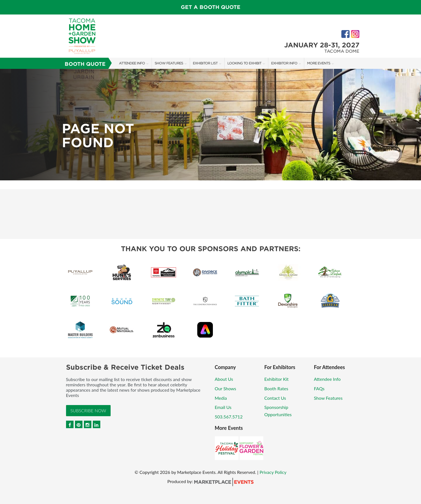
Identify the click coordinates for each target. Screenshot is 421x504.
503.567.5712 (229, 417)
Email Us (223, 407)
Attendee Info (132, 63)
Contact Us (275, 398)
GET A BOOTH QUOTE (211, 7)
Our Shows (226, 388)
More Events (319, 63)
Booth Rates (276, 388)
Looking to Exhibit (244, 63)
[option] (210, 125)
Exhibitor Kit (277, 379)
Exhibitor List (205, 63)
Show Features (169, 63)
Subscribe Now (88, 410)
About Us (224, 379)
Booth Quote (85, 64)
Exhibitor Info (284, 63)
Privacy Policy (273, 472)
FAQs (319, 388)
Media (221, 398)
